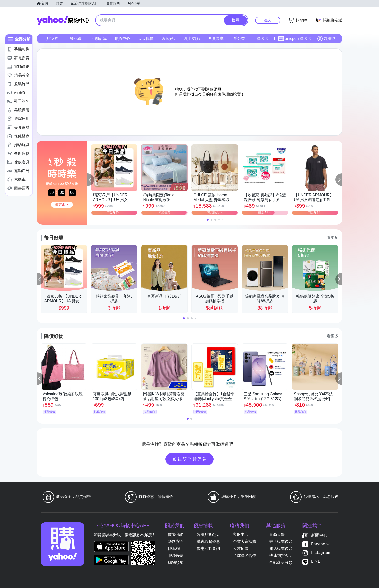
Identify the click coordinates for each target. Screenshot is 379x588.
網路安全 (176, 542)
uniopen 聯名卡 (295, 39)
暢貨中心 (122, 39)
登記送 (76, 39)
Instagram (321, 553)
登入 (268, 20)
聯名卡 (262, 39)
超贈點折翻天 (208, 535)
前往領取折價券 (190, 459)
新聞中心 (319, 535)
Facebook (321, 544)
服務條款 (176, 556)
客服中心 (241, 535)
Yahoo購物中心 (63, 20)
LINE (316, 561)
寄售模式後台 (281, 542)
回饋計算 (99, 39)
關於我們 (176, 535)
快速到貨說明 (281, 556)
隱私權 (174, 549)
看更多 (333, 237)
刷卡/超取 (192, 39)
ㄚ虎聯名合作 (245, 556)
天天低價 (146, 39)
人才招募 (241, 549)
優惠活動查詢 (208, 549)
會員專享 (216, 39)
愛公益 (239, 39)
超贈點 (326, 39)
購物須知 (176, 563)
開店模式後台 (281, 549)
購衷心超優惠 (208, 542)
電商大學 (277, 535)
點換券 (52, 39)
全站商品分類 (281, 563)
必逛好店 (169, 39)
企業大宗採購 (245, 542)
